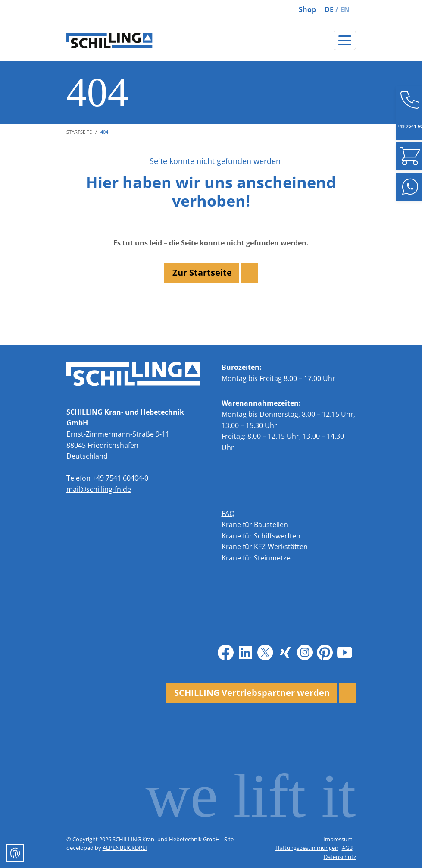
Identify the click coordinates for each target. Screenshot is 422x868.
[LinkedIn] (246, 652)
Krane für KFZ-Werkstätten (265, 547)
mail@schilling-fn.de (99, 489)
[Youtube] (345, 652)
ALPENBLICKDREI (125, 848)
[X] (266, 652)
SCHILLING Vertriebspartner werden (252, 693)
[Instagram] (305, 652)
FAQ (228, 513)
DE (329, 9)
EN (345, 9)
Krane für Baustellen (255, 525)
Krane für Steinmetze (256, 558)
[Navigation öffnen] (345, 40)
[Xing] (285, 652)
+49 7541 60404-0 (120, 478)
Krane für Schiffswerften (261, 536)
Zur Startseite (202, 272)
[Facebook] (226, 652)
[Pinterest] (325, 652)
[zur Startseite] (109, 41)
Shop (307, 9)
